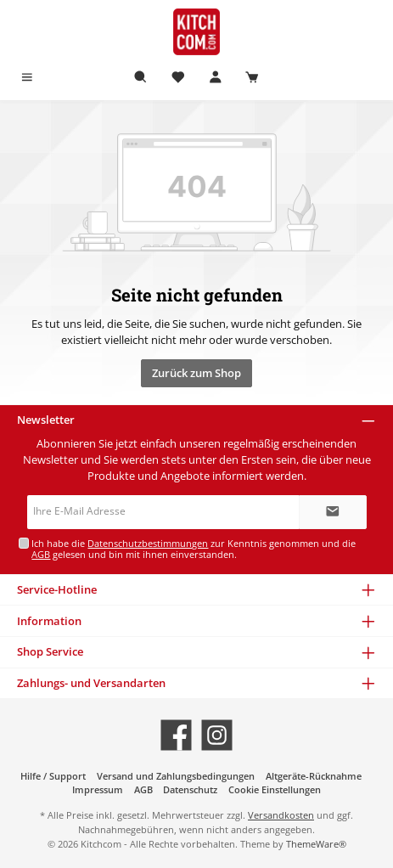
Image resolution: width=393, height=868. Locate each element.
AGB (41, 554)
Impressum (98, 789)
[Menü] (27, 78)
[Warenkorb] (252, 78)
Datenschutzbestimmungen (148, 543)
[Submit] (333, 512)
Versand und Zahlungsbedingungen (176, 776)
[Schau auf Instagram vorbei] (217, 735)
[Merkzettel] (178, 78)
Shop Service (50, 651)
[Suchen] (141, 78)
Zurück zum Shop (196, 373)
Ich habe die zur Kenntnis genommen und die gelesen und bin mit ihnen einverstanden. (194, 549)
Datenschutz (190, 789)
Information (49, 621)
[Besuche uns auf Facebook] (176, 735)
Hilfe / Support (53, 776)
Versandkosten (281, 815)
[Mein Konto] (216, 78)
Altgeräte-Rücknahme (314, 776)
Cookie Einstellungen (275, 789)
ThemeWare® (316, 844)
